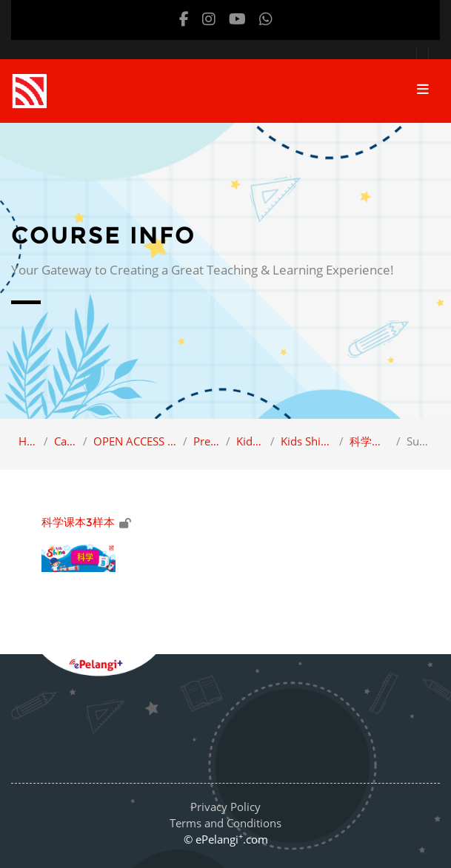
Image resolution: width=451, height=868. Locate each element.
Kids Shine (250, 441)
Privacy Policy (225, 807)
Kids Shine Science (307, 441)
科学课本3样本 (370, 441)
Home (28, 441)
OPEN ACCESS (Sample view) (135, 441)
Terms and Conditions (225, 823)
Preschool (207, 441)
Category (66, 441)
